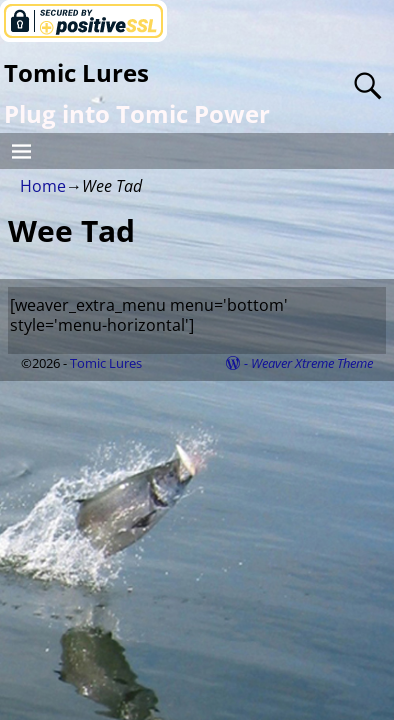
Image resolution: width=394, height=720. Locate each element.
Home (43, 186)
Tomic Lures (76, 72)
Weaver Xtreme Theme (312, 363)
